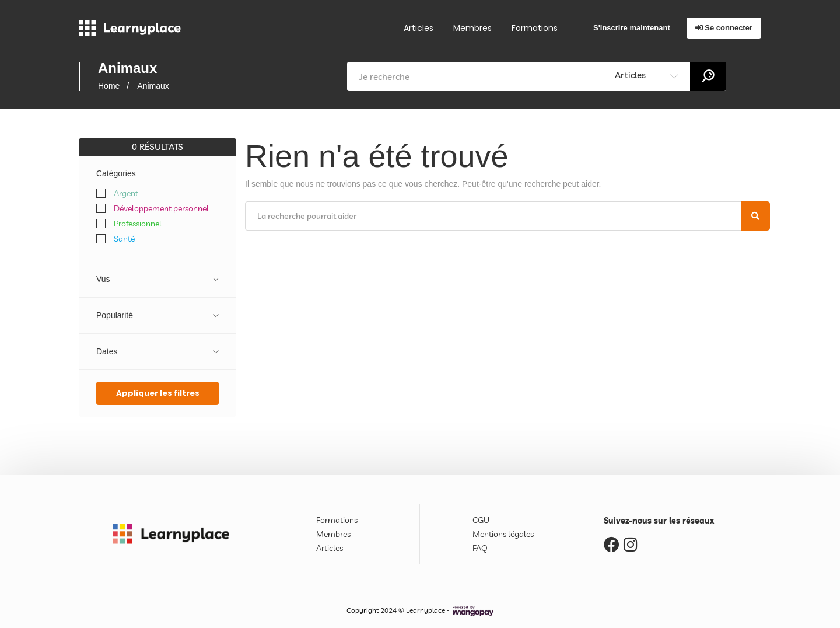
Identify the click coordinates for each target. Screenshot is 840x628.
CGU (481, 520)
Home (109, 86)
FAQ (480, 548)
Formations (535, 28)
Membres (473, 28)
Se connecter (724, 28)
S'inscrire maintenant (632, 28)
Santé (124, 239)
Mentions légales (503, 534)
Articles (419, 28)
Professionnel (138, 224)
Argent (126, 193)
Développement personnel (161, 208)
